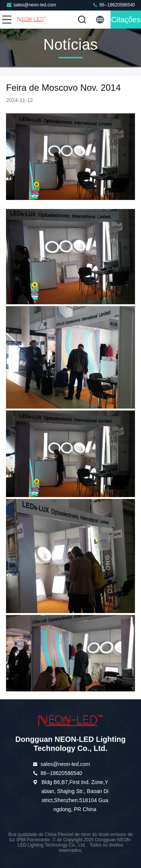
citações (126, 20)
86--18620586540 (114, 5)
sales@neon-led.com (31, 5)
